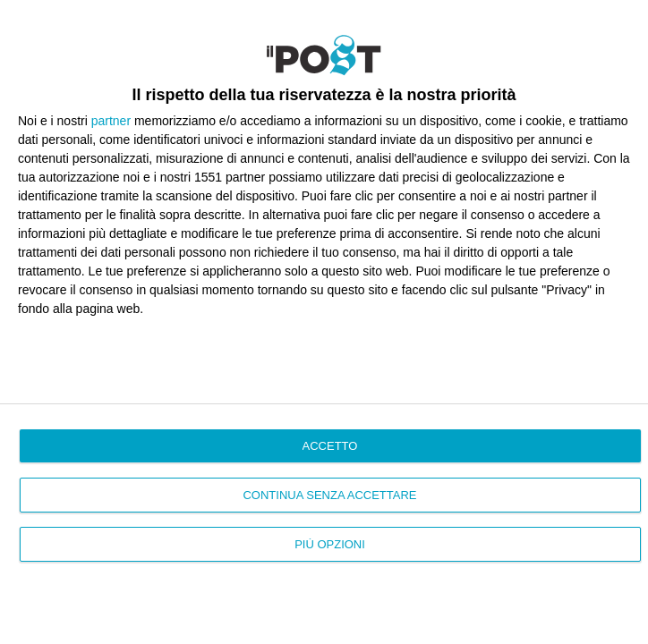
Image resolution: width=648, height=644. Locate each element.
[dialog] (324, 322)
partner (111, 121)
